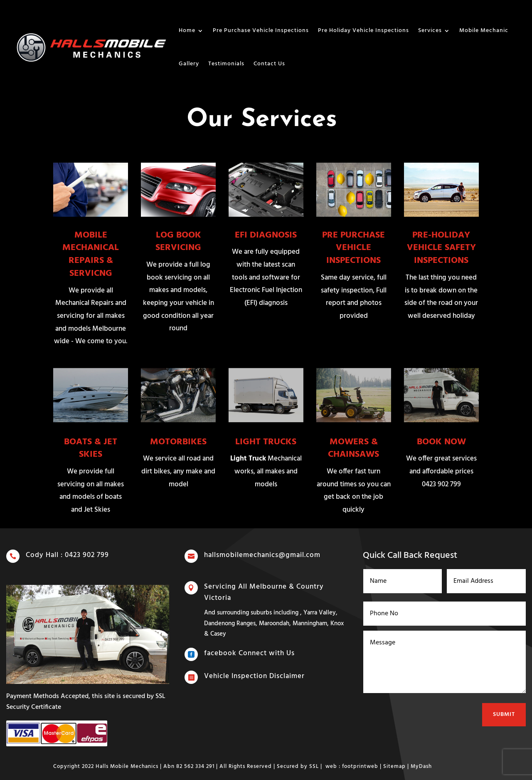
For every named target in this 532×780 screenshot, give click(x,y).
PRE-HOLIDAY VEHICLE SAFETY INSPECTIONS (441, 248)
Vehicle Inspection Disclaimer (256, 676)
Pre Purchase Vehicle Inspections (261, 31)
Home (187, 31)
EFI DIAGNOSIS (266, 235)
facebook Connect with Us (251, 653)
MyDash (421, 766)
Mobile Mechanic (484, 31)
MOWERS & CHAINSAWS (353, 448)
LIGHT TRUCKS (266, 442)
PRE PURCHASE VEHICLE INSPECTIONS (353, 248)
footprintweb (360, 766)
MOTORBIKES (178, 442)
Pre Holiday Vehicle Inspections (363, 31)
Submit (502, 708)
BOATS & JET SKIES (91, 448)
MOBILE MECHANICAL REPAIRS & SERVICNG (91, 254)
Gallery (189, 64)
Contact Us (269, 64)
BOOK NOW (441, 442)
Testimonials (226, 64)
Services (430, 31)
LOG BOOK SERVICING (178, 242)
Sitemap (394, 766)
